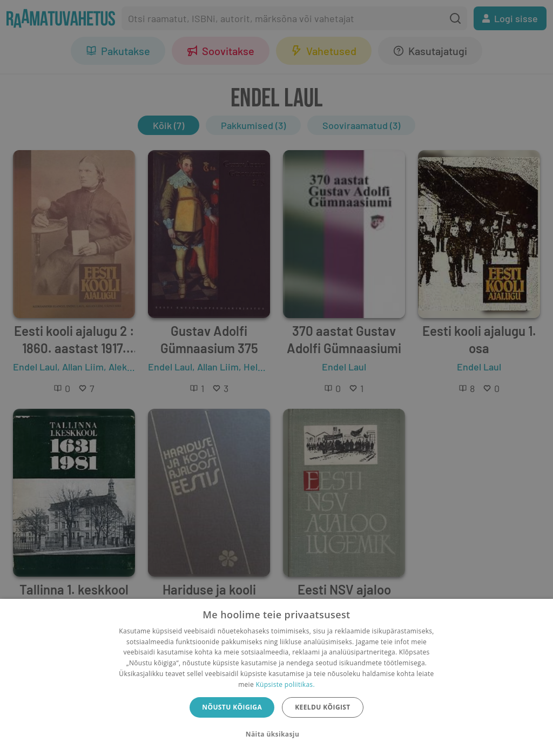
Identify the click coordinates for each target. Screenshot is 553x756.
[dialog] (276, 677)
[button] (276, 734)
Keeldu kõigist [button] (323, 707)
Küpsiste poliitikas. (285, 684)
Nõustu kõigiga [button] (232, 707)
